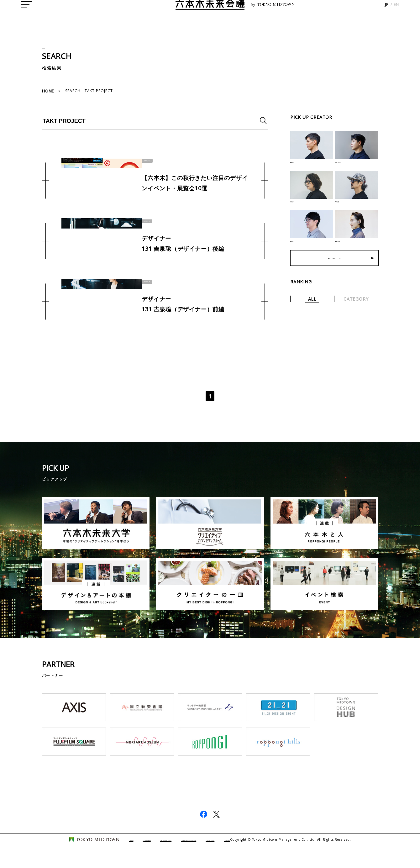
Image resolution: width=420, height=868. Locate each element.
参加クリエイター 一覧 (335, 269)
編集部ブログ (151, 160)
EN (396, 13)
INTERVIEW (149, 220)
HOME (48, 91)
